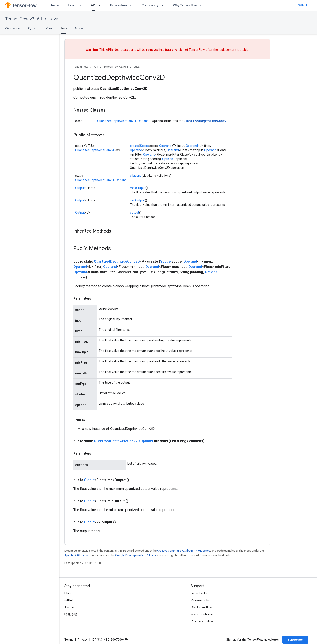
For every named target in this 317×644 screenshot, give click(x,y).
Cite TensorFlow (202, 621)
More (79, 28)
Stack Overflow (201, 607)
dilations (136, 176)
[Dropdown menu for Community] (164, 5)
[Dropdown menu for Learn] (82, 5)
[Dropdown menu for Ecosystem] (132, 5)
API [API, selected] (93, 5)
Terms (69, 640)
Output (80, 188)
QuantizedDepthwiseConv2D (206, 121)
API (96, 67)
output (135, 213)
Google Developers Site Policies (136, 555)
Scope (144, 146)
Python (33, 28)
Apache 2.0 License (77, 555)
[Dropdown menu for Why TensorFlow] (202, 5)
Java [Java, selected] (64, 28)
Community (150, 5)
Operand (165, 146)
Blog (67, 593)
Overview (13, 28)
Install (56, 5)
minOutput (137, 200)
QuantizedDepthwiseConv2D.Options (123, 121)
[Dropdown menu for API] (101, 5)
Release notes (201, 600)
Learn (72, 5)
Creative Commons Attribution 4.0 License (184, 551)
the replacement (225, 50)
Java (54, 19)
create (134, 146)
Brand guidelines (202, 614)
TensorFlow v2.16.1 (24, 19)
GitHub (303, 5)
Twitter (69, 607)
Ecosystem (118, 5)
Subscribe (295, 640)
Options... (169, 159)
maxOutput (138, 188)
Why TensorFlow (185, 5)
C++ (49, 28)
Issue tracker (200, 593)
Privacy (83, 640)
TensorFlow (81, 67)
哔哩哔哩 (71, 614)
